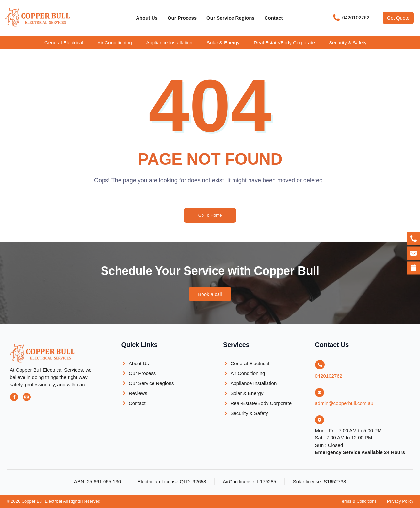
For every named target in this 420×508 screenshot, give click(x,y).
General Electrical (64, 43)
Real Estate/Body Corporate (284, 43)
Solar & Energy (223, 43)
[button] (68, 43)
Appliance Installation (169, 43)
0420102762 (329, 376)
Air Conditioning (115, 43)
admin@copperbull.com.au (344, 403)
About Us (147, 18)
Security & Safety (348, 43)
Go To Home (210, 215)
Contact (274, 18)
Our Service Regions (231, 18)
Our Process (182, 18)
